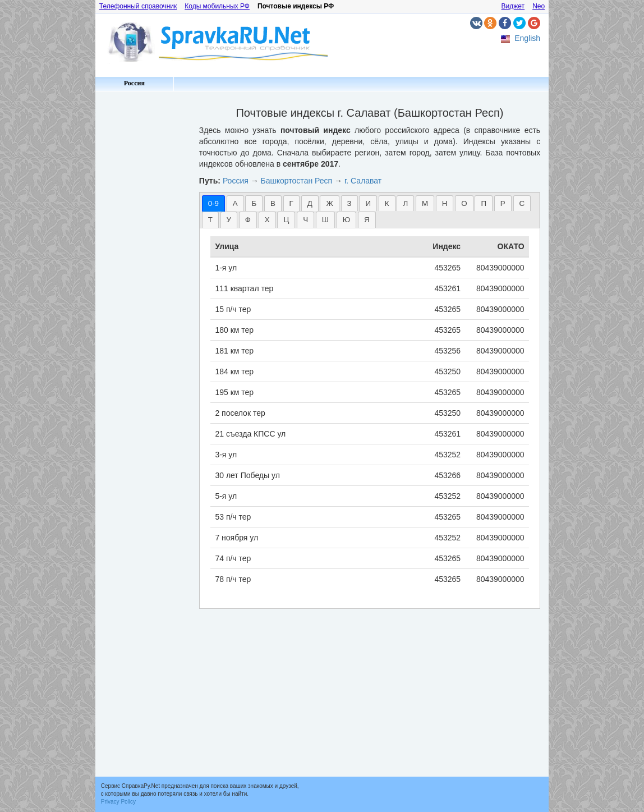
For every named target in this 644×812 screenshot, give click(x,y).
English (527, 38)
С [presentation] (522, 203)
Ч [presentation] (305, 220)
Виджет (513, 6)
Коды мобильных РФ (217, 6)
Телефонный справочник (138, 6)
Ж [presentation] (329, 203)
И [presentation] (368, 203)
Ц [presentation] (286, 220)
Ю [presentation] (346, 220)
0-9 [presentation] (213, 203)
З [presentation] (349, 203)
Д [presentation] (310, 203)
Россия (134, 83)
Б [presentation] (254, 203)
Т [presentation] (210, 220)
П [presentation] (484, 203)
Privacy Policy (118, 802)
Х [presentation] (267, 220)
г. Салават (363, 181)
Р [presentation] (503, 203)
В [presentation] (273, 203)
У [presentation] (229, 220)
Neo (539, 6)
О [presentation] (464, 203)
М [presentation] (425, 203)
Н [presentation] (445, 203)
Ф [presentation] (248, 220)
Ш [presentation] (325, 220)
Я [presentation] (367, 220)
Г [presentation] (291, 203)
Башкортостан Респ (297, 181)
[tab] (213, 203)
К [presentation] (387, 203)
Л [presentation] (405, 203)
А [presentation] (235, 203)
